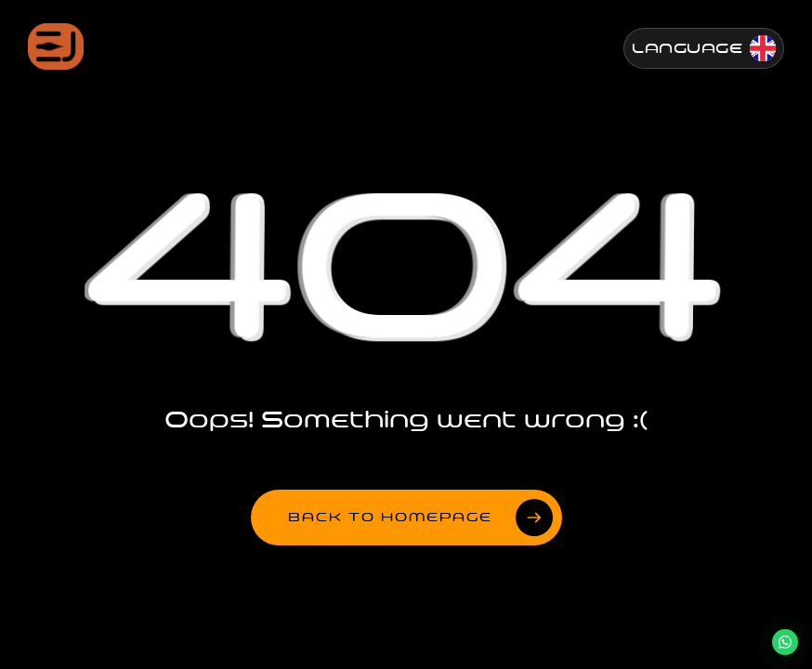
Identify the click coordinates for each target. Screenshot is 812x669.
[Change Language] (704, 48)
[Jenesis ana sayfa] (56, 46)
